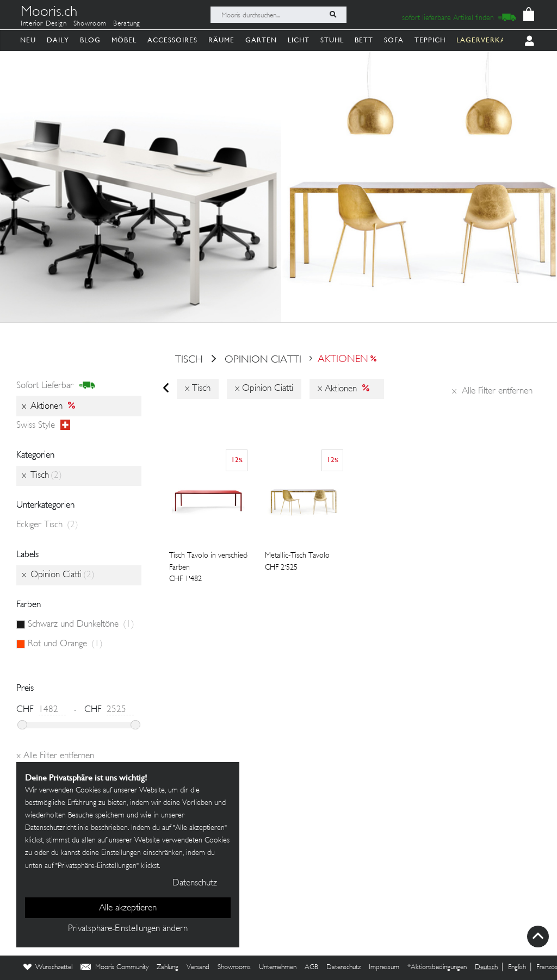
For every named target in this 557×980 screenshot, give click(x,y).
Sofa (394, 40)
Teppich (430, 40)
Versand (198, 967)
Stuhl (332, 40)
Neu (28, 40)
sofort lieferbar (56, 386)
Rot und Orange (65, 644)
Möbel (124, 40)
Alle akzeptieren (128, 908)
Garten (261, 40)
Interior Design (44, 24)
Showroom (90, 24)
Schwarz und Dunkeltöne (81, 625)
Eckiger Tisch (47, 525)
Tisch (189, 360)
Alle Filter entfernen (492, 391)
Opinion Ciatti (264, 360)
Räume (221, 40)
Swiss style (43, 426)
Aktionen (343, 360)
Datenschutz (344, 967)
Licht (299, 40)
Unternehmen (278, 967)
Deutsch (486, 967)
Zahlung (168, 967)
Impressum (384, 967)
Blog (90, 40)
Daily (58, 40)
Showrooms (234, 967)
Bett (364, 40)
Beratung (127, 24)
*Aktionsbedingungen (437, 967)
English (517, 967)
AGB (311, 967)
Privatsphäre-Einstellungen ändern (128, 929)
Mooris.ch (49, 13)
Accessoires (172, 40)
